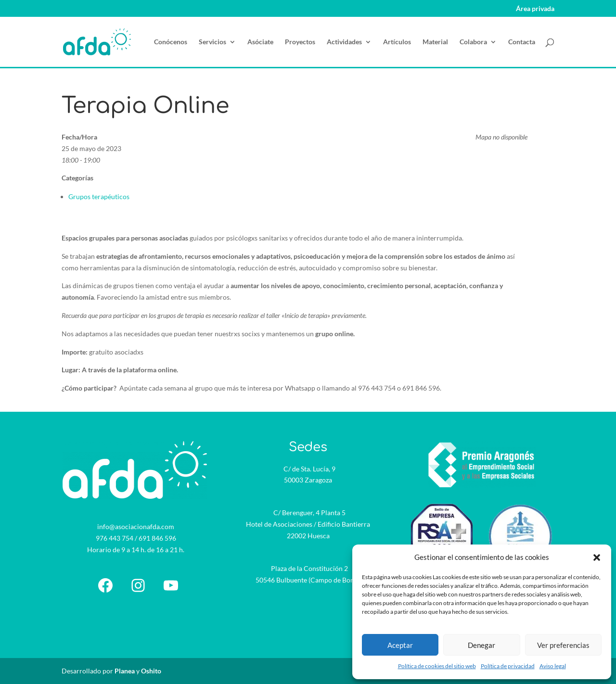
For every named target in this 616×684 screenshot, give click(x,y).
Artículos (397, 42)
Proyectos (300, 42)
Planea (125, 671)
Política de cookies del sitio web (437, 666)
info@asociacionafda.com (136, 526)
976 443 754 (115, 538)
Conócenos (171, 42)
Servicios (212, 42)
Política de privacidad (508, 666)
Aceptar (400, 645)
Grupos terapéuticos (99, 196)
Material (435, 42)
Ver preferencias (563, 645)
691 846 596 (157, 538)
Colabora (473, 42)
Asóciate (260, 42)
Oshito (151, 671)
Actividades (344, 42)
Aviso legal (553, 666)
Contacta (522, 42)
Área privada (535, 9)
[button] (597, 557)
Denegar (481, 645)
